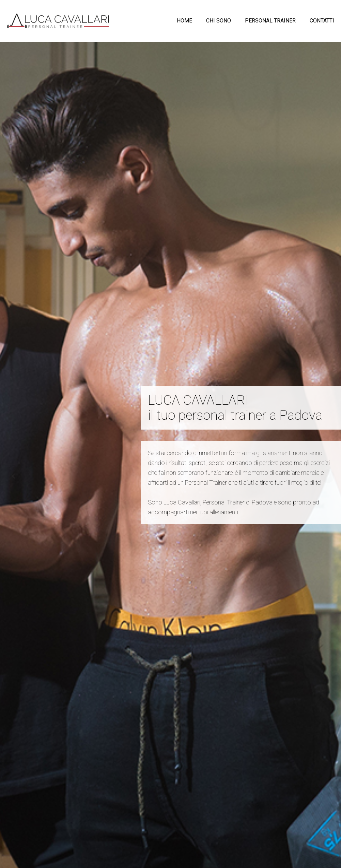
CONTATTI (322, 21)
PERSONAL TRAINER (270, 21)
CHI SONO (219, 21)
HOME (184, 21)
